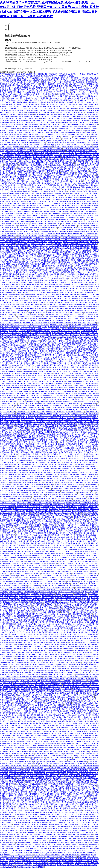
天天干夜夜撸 (87, 353)
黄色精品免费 (67, 703)
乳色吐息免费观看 (87, 792)
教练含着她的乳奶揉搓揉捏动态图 (64, 100)
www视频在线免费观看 (8, 234)
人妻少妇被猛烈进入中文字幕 (36, 462)
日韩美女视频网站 (33, 786)
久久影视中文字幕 (31, 280)
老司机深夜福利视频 (79, 780)
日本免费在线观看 (92, 125)
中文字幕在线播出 (39, 159)
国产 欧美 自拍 (36, 551)
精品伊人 (18, 861)
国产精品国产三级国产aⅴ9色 (42, 214)
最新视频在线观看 (45, 177)
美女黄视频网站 (58, 177)
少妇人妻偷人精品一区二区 (64, 129)
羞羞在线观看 (63, 665)
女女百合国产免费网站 (17, 673)
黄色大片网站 (60, 313)
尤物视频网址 (92, 276)
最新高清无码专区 (9, 561)
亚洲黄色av (62, 341)
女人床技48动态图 (9, 608)
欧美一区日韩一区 (40, 630)
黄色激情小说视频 (70, 116)
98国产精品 (64, 436)
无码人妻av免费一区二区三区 (44, 565)
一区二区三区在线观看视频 (18, 177)
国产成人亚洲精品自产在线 (75, 298)
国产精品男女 (14, 640)
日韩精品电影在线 (69, 398)
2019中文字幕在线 (12, 628)
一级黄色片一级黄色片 (9, 663)
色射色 (79, 808)
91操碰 (89, 102)
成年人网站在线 (34, 102)
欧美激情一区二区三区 (8, 256)
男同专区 (86, 351)
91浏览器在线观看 (26, 598)
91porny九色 (86, 598)
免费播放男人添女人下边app (60, 325)
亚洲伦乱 (75, 432)
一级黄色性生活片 (36, 361)
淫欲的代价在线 (13, 760)
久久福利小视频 (40, 258)
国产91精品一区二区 (41, 353)
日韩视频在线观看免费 (26, 576)
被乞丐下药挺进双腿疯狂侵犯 (36, 256)
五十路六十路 (77, 82)
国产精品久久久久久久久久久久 (26, 292)
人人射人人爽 (72, 756)
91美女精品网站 (53, 327)
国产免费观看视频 (44, 127)
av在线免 (17, 513)
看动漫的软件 (14, 818)
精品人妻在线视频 (59, 800)
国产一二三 (11, 533)
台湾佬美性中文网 (39, 796)
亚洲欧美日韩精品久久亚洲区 (46, 363)
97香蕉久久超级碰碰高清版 (9, 329)
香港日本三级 (56, 741)
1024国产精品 (67, 517)
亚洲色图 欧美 (72, 693)
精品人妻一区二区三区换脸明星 (78, 236)
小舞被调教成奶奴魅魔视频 (19, 723)
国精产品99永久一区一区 (50, 199)
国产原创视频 (75, 246)
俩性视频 (78, 663)
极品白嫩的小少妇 (81, 863)
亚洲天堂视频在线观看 (61, 711)
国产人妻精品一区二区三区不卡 (67, 525)
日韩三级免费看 (86, 711)
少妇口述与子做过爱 (79, 276)
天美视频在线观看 (42, 193)
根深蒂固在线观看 (24, 175)
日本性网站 (74, 294)
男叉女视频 (78, 280)
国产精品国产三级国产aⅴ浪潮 (34, 683)
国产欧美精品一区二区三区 (22, 268)
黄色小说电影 (41, 240)
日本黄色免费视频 (88, 695)
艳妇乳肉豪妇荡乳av (21, 347)
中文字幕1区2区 (46, 181)
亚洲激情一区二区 (25, 841)
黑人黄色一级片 (84, 127)
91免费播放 (35, 594)
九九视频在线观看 (50, 408)
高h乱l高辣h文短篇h (90, 244)
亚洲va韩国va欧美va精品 (11, 270)
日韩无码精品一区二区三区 (36, 171)
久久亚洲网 (62, 408)
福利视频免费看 (11, 470)
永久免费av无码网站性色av (19, 685)
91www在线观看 (16, 116)
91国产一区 (88, 531)
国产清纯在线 (58, 169)
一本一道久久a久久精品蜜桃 (54, 222)
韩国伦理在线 (20, 400)
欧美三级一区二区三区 (69, 428)
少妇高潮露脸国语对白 (59, 102)
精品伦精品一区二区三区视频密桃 (78, 503)
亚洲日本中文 (92, 323)
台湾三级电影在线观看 (84, 133)
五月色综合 (30, 756)
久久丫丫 (83, 122)
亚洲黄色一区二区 (84, 444)
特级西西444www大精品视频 (14, 264)
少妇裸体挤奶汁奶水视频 (13, 157)
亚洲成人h (83, 547)
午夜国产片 (28, 300)
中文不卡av (12, 517)
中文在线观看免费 (75, 278)
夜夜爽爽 (94, 327)
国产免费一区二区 (54, 224)
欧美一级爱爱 (17, 179)
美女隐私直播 (93, 367)
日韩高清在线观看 (67, 630)
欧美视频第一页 (12, 402)
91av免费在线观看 (77, 584)
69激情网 (47, 175)
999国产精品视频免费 (65, 499)
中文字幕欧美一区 (45, 290)
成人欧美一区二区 (51, 161)
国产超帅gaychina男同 (79, 739)
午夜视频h (87, 137)
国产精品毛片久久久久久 (77, 760)
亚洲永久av (50, 143)
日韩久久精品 (19, 379)
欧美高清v (17, 743)
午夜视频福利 (14, 495)
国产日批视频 (55, 179)
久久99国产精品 (81, 733)
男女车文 (74, 183)
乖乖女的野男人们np (7, 290)
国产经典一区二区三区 (35, 408)
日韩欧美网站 (43, 450)
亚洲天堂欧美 (46, 367)
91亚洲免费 (26, 570)
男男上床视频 (30, 394)
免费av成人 (60, 108)
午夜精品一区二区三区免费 (53, 472)
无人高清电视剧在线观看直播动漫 (47, 833)
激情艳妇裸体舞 (19, 450)
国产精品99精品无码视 (85, 638)
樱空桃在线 (82, 226)
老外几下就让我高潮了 (84, 205)
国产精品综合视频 (41, 167)
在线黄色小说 (15, 187)
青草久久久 (80, 112)
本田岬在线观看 (91, 389)
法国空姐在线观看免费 (24, 533)
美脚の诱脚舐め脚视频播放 (80, 171)
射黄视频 (52, 313)
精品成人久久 (17, 788)
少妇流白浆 (10, 582)
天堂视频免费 (33, 729)
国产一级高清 (78, 440)
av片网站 (45, 509)
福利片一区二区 (55, 157)
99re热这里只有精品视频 (76, 389)
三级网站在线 (82, 114)
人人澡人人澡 (66, 238)
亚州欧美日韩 (81, 430)
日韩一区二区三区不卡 (9, 86)
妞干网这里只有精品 (78, 86)
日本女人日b (12, 114)
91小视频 (3, 272)
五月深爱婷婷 (39, 673)
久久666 (92, 697)
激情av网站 (60, 810)
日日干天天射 (83, 570)
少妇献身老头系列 (76, 778)
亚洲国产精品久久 (84, 327)
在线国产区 (10, 701)
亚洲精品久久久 (67, 137)
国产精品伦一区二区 (68, 173)
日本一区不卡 (54, 695)
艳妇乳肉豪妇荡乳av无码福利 (26, 521)
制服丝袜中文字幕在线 (59, 359)
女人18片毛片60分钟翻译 (14, 300)
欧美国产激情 (55, 122)
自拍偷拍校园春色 (70, 448)
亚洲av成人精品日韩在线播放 (31, 327)
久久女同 (66, 189)
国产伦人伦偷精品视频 (17, 339)
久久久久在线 (86, 776)
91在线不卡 (88, 614)
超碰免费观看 (56, 329)
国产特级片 (69, 96)
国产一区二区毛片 (50, 499)
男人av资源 (44, 220)
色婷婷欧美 (27, 323)
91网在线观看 (78, 292)
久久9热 (58, 830)
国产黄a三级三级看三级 (82, 228)
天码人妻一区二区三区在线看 (46, 693)
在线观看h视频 (62, 644)
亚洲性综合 (67, 620)
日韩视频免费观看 (57, 806)
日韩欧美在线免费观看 (75, 479)
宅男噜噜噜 (64, 774)
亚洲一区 (7, 385)
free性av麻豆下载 (90, 529)
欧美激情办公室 (72, 563)
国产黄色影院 (74, 335)
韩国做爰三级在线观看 (81, 193)
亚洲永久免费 (33, 135)
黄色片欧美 (70, 663)
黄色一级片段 (71, 317)
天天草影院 (84, 120)
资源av (10, 408)
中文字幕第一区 (56, 808)
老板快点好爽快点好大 (70, 127)
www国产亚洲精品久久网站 (48, 232)
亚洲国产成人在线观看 (57, 351)
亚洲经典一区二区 (43, 278)
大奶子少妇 (43, 224)
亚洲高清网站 (51, 292)
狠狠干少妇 (56, 687)
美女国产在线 (43, 282)
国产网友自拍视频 (92, 84)
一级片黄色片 (30, 693)
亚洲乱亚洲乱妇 (16, 80)
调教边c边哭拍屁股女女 (81, 509)
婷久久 (86, 565)
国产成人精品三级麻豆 (36, 369)
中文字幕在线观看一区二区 (83, 719)
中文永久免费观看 (15, 88)
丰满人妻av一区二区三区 (79, 414)
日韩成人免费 (94, 78)
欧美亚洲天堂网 (19, 159)
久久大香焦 (91, 610)
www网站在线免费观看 (14, 323)
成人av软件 (8, 432)
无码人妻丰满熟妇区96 (68, 112)
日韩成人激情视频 (71, 843)
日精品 (70, 191)
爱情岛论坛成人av (63, 561)
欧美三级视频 (30, 652)
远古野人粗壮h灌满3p (30, 272)
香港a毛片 (64, 824)
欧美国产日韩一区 (50, 211)
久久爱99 (82, 525)
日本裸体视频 (23, 226)
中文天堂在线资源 (88, 545)
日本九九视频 (9, 118)
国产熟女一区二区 (57, 264)
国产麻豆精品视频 (73, 341)
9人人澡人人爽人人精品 (61, 181)
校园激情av (88, 313)
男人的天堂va (91, 286)
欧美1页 (22, 133)
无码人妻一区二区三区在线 (28, 236)
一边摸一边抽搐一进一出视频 (46, 187)
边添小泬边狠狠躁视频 (54, 410)
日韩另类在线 (73, 361)
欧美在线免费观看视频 (41, 98)
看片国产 (6, 254)
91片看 (61, 339)
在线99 (50, 300)
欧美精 (59, 84)
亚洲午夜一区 (15, 222)
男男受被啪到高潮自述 (49, 681)
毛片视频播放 (54, 90)
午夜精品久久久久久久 (87, 165)
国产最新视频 (55, 185)
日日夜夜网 (74, 90)
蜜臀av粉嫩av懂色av (54, 345)
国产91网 (46, 551)
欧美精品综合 (21, 741)
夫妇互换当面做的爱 (89, 816)
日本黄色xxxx (31, 628)
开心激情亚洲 (54, 436)
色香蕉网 (52, 220)
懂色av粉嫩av (64, 90)
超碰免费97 (41, 321)
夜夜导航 (14, 810)
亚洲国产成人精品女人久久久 (35, 143)
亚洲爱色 (71, 94)
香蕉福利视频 (83, 90)
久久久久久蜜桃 (28, 258)
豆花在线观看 (72, 798)
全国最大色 (66, 92)
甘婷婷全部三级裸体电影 (43, 531)
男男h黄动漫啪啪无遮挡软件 (29, 84)
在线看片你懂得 (74, 474)
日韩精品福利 (84, 242)
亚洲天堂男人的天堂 (54, 256)
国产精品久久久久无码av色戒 (87, 151)
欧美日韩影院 (67, 650)
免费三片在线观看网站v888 (85, 252)
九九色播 (84, 92)
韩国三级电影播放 (12, 240)
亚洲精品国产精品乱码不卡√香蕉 (70, 272)
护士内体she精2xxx (36, 535)
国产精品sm (15, 543)
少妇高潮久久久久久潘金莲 (9, 246)
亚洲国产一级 (74, 822)
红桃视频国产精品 (91, 96)
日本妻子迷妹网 (74, 774)
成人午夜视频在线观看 (39, 460)
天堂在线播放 (47, 626)
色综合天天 (55, 331)
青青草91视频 (38, 733)
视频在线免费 (37, 822)
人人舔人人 (87, 88)
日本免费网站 (85, 246)
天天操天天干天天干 (69, 133)
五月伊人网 (28, 214)
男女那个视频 (9, 468)
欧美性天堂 (81, 108)
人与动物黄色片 (86, 735)
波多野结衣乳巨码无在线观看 (76, 209)
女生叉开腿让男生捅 (11, 363)
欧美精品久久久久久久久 (87, 851)
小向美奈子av (51, 642)
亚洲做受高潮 (84, 582)
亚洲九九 (61, 161)
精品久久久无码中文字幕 (76, 319)
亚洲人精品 (13, 90)
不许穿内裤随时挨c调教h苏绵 (85, 315)
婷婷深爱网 (83, 644)
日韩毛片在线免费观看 (57, 309)
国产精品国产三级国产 (45, 671)
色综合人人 (21, 256)
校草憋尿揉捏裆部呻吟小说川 (39, 163)
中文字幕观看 (22, 707)
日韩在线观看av (38, 584)
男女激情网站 (57, 406)
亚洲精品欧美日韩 (23, 505)
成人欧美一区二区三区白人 (77, 102)
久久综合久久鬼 (57, 814)
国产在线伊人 (15, 228)
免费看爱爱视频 (29, 812)
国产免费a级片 (9, 260)
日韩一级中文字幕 (54, 612)
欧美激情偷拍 (44, 675)
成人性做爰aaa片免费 (30, 127)
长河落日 (73, 657)
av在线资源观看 (61, 220)
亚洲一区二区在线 (22, 535)
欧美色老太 (8, 737)
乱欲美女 (21, 462)
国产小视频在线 (24, 284)
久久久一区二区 (57, 82)
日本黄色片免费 (68, 88)
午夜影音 (67, 86)
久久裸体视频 (52, 442)
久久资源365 (22, 307)
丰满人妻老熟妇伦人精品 (53, 737)
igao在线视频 (18, 539)
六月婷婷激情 (79, 96)
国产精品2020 (66, 262)
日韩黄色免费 (24, 523)
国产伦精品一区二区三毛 (87, 493)
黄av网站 (43, 561)
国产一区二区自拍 (68, 446)
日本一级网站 (67, 311)
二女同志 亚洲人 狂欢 (34, 806)
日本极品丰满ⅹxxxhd (86, 256)
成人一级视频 (57, 717)
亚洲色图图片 (27, 677)
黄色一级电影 (38, 151)
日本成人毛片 (87, 683)
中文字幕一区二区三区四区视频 (74, 790)
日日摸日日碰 (77, 654)
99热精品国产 (64, 387)
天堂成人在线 (39, 234)
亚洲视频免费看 (15, 254)
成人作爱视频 (71, 640)
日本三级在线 (56, 385)
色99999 (31, 114)
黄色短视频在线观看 (91, 214)
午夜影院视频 (89, 222)
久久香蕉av (7, 280)
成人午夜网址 (68, 523)
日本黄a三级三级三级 (90, 82)
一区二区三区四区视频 (77, 847)
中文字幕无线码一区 (59, 481)
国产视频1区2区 (23, 110)
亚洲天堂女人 (90, 381)
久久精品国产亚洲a (76, 244)
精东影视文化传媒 (81, 764)
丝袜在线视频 (45, 102)
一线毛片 (93, 272)
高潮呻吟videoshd (35, 547)
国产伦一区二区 (11, 707)
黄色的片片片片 (67, 816)
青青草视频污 (52, 592)
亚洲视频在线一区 (71, 375)
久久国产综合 (94, 402)
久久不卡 (21, 499)
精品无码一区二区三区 (54, 92)
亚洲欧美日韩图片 (62, 565)
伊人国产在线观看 (60, 479)
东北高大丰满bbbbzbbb (80, 681)
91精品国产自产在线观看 (73, 177)
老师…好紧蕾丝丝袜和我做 (30, 220)
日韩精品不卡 (64, 634)
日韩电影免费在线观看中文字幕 (55, 535)
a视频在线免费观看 (92, 108)
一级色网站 (84, 677)
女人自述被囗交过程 (20, 408)
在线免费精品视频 (6, 369)
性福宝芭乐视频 (14, 493)
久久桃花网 (93, 363)
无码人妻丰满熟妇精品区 (9, 96)
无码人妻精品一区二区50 (27, 96)
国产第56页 (77, 632)
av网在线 (60, 296)
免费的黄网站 (68, 719)
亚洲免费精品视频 (24, 454)
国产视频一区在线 (39, 857)
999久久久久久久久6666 (59, 760)
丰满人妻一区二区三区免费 (67, 442)
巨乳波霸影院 (72, 424)
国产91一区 (14, 620)
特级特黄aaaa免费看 (63, 584)
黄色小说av (59, 280)
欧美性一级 (86, 272)
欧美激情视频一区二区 (53, 226)
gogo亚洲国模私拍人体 (8, 153)
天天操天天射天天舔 (49, 266)
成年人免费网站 (84, 699)
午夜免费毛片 (47, 406)
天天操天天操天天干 (23, 784)
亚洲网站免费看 (25, 246)
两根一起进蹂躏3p (14, 438)
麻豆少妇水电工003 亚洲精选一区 (32, 485)
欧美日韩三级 (26, 432)
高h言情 (12, 592)
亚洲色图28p (51, 110)
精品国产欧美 (93, 764)
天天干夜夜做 (22, 311)
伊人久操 (21, 143)
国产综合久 (47, 481)
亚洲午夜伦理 (26, 513)
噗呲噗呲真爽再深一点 (72, 505)
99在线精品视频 (20, 782)
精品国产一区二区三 (76, 167)
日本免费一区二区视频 (14, 137)
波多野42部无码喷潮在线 (54, 86)
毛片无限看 (15, 385)
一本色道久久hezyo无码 (56, 646)
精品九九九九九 (28, 565)
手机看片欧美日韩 (41, 553)
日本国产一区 (11, 278)
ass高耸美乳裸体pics (23, 244)
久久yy (36, 762)
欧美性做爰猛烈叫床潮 (18, 203)
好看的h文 (85, 426)
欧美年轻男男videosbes (8, 98)
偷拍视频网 (42, 141)
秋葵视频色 (57, 604)
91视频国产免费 (14, 689)
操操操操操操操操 (47, 155)
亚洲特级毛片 (57, 620)
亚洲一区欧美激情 (51, 476)
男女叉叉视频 (89, 104)
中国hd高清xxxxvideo (22, 665)
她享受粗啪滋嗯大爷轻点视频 (66, 110)
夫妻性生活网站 (80, 754)
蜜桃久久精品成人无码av (85, 705)
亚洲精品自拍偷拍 (84, 309)
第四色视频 (62, 120)
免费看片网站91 (25, 543)
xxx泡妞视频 (46, 555)
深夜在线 (30, 741)
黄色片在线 (13, 618)
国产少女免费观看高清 (84, 616)
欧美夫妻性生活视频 (11, 145)
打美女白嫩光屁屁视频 (22, 602)
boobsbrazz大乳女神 (67, 559)
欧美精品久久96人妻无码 (47, 610)
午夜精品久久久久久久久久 (76, 519)
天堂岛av (35, 764)
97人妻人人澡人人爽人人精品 (35, 412)
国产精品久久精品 (24, 86)
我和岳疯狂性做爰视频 (69, 157)
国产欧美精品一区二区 (23, 867)
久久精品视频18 (45, 402)
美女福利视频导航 (81, 230)
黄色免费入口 (68, 406)
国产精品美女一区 (52, 159)
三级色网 (66, 149)
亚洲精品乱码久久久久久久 (9, 84)
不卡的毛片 (59, 420)
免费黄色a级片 (34, 335)
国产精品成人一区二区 (62, 365)
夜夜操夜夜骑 (26, 222)
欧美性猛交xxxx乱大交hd (46, 434)
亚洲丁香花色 (33, 177)
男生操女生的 (56, 713)
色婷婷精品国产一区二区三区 (87, 195)
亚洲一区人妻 (23, 404)
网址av (56, 430)
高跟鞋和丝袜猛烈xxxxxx (86, 224)
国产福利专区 (14, 598)
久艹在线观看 (24, 145)
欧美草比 (17, 485)
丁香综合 (67, 828)
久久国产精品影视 (44, 385)
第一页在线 (28, 863)
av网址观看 (84, 521)
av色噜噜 (25, 199)
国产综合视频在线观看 (23, 474)
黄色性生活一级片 (14, 181)
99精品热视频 (81, 274)
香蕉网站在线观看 (72, 796)
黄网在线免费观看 (6, 92)
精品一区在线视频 (89, 778)
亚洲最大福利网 (42, 654)
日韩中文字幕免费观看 (26, 446)
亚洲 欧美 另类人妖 (76, 766)
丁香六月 (42, 248)
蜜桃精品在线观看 (41, 782)
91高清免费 (86, 600)
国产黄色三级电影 (47, 568)
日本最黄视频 (15, 600)
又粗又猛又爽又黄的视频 (37, 859)
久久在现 (58, 446)
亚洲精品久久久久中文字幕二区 (56, 424)
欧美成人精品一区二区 (33, 810)
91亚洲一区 (19, 260)
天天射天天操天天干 (43, 329)
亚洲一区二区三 (88, 280)
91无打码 (70, 418)
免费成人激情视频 (73, 120)
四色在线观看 (46, 557)
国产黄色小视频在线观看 (9, 236)
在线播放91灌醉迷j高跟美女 (89, 187)
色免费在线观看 (86, 713)
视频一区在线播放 (78, 691)
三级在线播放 (86, 258)
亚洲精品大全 (35, 355)
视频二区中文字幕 (82, 596)
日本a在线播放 (76, 828)
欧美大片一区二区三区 (71, 547)
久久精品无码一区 (62, 507)
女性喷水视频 (26, 313)
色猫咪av (54, 657)
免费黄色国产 (58, 214)
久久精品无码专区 (46, 337)
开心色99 (49, 244)
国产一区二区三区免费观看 (88, 270)
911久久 (19, 94)
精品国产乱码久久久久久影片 (40, 145)
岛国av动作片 (53, 341)
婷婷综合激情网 (22, 102)
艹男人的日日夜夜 (54, 118)
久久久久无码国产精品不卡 (55, 248)
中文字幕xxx (62, 125)
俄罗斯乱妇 (10, 525)
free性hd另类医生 (75, 404)
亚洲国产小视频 (28, 387)
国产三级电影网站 (31, 197)
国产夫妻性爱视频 (43, 636)
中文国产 (81, 804)
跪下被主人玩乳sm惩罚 (27, 240)
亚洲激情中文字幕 (36, 818)
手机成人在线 (12, 100)
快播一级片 (61, 187)
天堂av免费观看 (89, 812)
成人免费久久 (24, 760)
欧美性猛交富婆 (50, 584)
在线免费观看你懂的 (70, 268)
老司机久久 (13, 772)
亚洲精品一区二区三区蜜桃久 (23, 509)
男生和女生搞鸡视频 (54, 648)
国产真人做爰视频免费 (43, 333)
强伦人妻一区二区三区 (52, 238)
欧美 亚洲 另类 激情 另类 (75, 313)
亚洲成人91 (37, 598)
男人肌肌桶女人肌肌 (47, 426)
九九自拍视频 (92, 644)
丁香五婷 (24, 515)
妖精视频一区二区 (71, 321)
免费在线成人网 (42, 294)
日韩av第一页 (79, 667)
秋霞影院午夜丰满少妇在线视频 (48, 183)
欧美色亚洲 (54, 387)
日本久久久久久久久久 (26, 167)
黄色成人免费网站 (20, 282)
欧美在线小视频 (76, 325)
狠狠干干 (64, 236)
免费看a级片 (80, 659)
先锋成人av (4, 440)
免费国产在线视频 (75, 218)
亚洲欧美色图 (83, 452)
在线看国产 (36, 383)
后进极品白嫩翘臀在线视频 (48, 272)
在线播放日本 (35, 341)
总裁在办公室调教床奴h (23, 822)
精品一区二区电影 (74, 590)
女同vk (71, 721)
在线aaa (58, 294)
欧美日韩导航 (78, 214)
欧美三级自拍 (85, 586)
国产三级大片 (34, 100)
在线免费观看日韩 (70, 392)
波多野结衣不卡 (11, 248)
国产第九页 (93, 796)
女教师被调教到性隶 (50, 361)
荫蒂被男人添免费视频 (73, 598)
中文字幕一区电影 (41, 339)
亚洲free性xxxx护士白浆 (26, 833)
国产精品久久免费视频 (26, 195)
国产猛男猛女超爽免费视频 (59, 335)
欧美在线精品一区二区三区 (40, 116)
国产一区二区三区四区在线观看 (55, 201)
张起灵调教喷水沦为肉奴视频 (55, 537)
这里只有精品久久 (42, 309)
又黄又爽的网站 (20, 748)
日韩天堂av (39, 576)
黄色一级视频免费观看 (85, 157)
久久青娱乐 (27, 539)
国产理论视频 (44, 377)
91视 (38, 559)
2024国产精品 (76, 258)
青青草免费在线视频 (53, 784)
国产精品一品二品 (59, 371)
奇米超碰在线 (81, 464)
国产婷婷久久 (52, 339)
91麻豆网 (26, 94)
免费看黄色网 (51, 820)
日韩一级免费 (22, 470)
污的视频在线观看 (42, 90)
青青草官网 (79, 485)
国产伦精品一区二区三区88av (32, 481)
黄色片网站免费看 (36, 505)
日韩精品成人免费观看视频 (15, 847)
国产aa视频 (8, 434)
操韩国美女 (34, 224)
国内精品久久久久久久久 (83, 553)
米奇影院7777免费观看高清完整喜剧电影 (62, 135)
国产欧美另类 (77, 460)
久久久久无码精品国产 (8, 232)
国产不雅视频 (80, 143)
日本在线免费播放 (20, 171)
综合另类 (63, 327)
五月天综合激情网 (40, 727)
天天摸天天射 (9, 337)
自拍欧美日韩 (94, 509)
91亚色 (52, 353)
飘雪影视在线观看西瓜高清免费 (29, 568)
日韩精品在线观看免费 (70, 270)
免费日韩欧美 (43, 351)
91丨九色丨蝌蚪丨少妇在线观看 (64, 300)
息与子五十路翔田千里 (69, 226)
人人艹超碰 (43, 108)
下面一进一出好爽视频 (66, 725)
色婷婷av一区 (76, 92)
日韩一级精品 (24, 361)
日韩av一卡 (67, 155)
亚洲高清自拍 (71, 675)
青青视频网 (77, 816)
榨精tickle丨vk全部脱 (44, 489)
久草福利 (31, 270)
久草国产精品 (14, 392)
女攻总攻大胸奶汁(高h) (44, 624)
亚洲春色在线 (85, 408)
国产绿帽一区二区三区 (45, 521)
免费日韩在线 (11, 859)
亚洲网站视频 (78, 234)
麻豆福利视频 (51, 96)
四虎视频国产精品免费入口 (70, 122)
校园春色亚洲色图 (29, 137)
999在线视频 (93, 90)
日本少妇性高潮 (28, 218)
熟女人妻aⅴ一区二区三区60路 (19, 430)
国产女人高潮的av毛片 (8, 735)
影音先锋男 (82, 323)
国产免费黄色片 (55, 98)
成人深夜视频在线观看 (70, 165)
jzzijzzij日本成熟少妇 (54, 141)
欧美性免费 (42, 292)
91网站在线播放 (67, 147)
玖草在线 (78, 513)
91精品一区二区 (8, 349)
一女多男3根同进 (92, 725)
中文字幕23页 (6, 768)
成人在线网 (87, 701)
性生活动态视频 (38, 424)
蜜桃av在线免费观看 (52, 153)
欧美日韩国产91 (11, 794)
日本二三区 (65, 687)
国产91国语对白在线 (45, 392)
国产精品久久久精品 (67, 733)
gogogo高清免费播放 (10, 499)
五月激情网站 (61, 195)
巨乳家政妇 (71, 466)
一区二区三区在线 (47, 383)
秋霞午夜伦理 (54, 80)
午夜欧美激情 (66, 98)
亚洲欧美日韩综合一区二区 (41, 432)
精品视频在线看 (71, 679)
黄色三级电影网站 (69, 274)
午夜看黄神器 (13, 446)
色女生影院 (8, 509)
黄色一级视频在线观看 (80, 345)
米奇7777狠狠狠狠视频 (14, 565)
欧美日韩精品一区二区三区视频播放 (80, 145)
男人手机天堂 (80, 163)
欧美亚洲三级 (22, 234)
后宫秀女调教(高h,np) (19, 416)
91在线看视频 (84, 796)
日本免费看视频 (42, 701)
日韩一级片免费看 (9, 843)
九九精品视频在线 (68, 329)
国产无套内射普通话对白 (90, 632)
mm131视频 (93, 596)
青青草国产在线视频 (32, 125)
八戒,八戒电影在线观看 (56, 379)
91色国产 (61, 592)
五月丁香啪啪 (47, 539)
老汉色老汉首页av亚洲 (56, 282)
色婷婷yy (3, 521)
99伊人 (35, 721)
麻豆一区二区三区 (14, 209)
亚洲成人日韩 (35, 849)
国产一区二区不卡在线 (27, 161)
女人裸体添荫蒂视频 (68, 578)
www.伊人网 (33, 790)
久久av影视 (25, 671)
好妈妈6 (12, 861)
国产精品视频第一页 (30, 359)
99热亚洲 (70, 201)
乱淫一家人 (47, 82)
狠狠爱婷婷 (85, 333)
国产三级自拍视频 (67, 553)
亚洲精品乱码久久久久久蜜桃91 (38, 250)
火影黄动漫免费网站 (17, 519)
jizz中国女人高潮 (39, 501)
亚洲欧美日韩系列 (67, 118)
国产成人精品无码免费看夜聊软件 (31, 472)
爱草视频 (22, 201)
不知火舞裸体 (53, 444)
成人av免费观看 (14, 207)
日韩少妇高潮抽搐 (24, 460)
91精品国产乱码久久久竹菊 (14, 491)
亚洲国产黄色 (51, 171)
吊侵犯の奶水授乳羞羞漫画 (18, 839)
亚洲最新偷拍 (70, 646)
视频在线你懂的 (68, 863)
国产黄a (45, 327)
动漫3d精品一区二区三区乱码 (24, 104)
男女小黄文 (8, 373)
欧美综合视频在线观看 (29, 141)
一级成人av (36, 246)
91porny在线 (86, 663)
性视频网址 (80, 100)
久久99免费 (38, 396)
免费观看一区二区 (31, 450)
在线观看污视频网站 (52, 286)
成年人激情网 (37, 268)
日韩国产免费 (21, 806)
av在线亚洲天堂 (64, 657)
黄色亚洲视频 (64, 278)
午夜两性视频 (62, 464)
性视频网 (85, 460)
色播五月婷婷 (80, 837)
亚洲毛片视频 (60, 622)
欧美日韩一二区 (46, 100)
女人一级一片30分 (73, 357)
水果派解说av (92, 689)
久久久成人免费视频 (72, 248)
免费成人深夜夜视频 (58, 519)
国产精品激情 (5, 80)
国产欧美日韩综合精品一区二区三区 (48, 230)
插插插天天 (32, 343)
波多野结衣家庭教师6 (71, 543)
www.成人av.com (68, 594)
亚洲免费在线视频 (21, 406)
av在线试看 (20, 125)
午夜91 (88, 143)
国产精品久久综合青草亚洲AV (11, 725)
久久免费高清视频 (87, 454)
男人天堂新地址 (42, 830)
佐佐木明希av (7, 497)
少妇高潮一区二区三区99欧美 (26, 541)
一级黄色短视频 (36, 430)
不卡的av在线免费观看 (35, 274)
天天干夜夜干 (34, 254)
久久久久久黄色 (45, 94)
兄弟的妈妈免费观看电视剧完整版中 (76, 296)
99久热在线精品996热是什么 (75, 381)
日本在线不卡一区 (51, 723)
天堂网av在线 (27, 80)
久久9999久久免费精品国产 (61, 367)
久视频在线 (26, 725)
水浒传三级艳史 (6, 416)
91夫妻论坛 (69, 853)
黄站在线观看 (27, 157)
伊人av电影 (28, 383)
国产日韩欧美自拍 (20, 92)
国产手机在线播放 (86, 335)
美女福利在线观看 (17, 667)
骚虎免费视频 (40, 195)
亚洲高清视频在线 (29, 88)
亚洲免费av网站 (25, 331)
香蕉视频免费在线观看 (33, 626)
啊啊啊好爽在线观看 (22, 355)
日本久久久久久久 (51, 305)
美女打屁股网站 (27, 189)
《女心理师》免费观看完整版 (75, 161)
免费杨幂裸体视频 (43, 317)
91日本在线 (52, 131)
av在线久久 (43, 135)
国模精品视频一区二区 (73, 333)
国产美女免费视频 (27, 580)
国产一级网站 (84, 665)
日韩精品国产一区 (11, 568)
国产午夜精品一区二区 (41, 157)
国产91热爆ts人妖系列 (46, 319)
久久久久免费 (58, 570)
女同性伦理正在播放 (14, 106)
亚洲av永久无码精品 (56, 450)
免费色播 (3, 216)
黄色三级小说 (44, 179)
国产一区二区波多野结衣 (69, 185)
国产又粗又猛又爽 (87, 341)
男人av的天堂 (19, 582)
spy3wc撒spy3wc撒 (69, 472)
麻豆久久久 (6, 574)
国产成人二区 (58, 392)
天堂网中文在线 (31, 816)
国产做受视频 (62, 820)
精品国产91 (57, 147)
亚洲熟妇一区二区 (44, 203)
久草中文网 (74, 288)
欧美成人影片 (77, 98)
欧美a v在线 (37, 766)
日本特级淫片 (20, 816)
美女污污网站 (45, 185)
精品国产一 (69, 806)
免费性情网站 (17, 147)
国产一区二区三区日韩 (74, 535)
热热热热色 (28, 424)
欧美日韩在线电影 (41, 685)
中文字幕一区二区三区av (16, 796)
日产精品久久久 (53, 727)
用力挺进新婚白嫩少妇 (46, 280)
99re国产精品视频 (79, 377)
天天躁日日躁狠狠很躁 (41, 533)
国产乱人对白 (41, 173)
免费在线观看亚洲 (13, 305)
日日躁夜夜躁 (94, 120)
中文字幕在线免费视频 (68, 802)
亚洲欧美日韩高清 (46, 570)
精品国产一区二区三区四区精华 (50, 416)
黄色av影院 (35, 570)
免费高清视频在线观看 (64, 266)
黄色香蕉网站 (34, 110)
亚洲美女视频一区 (29, 588)
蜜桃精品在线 (67, 84)
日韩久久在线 (92, 175)
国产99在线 (92, 450)
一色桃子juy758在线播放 (14, 214)
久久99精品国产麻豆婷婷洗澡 (88, 365)
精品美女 (48, 657)
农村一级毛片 (20, 511)
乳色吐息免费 (71, 709)
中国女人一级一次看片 (71, 242)
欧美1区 (43, 853)
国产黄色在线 (7, 450)
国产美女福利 (83, 363)
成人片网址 (22, 402)
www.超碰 (27, 303)
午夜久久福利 (83, 507)
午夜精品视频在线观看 (24, 659)
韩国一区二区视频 (48, 598)
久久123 (60, 343)
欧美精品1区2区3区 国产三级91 (27, 232)
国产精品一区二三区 (70, 551)
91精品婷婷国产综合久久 (42, 189)
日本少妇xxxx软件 (76, 387)
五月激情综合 (74, 626)
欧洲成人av (11, 865)
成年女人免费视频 (73, 408)
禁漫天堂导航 (13, 195)
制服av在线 (24, 129)
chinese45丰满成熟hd (43, 590)
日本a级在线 (89, 559)
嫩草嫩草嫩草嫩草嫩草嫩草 (12, 572)
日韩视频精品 (67, 689)
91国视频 (67, 339)
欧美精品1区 (12, 216)
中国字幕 (25, 466)
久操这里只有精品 (68, 163)
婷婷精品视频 (48, 191)
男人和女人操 (22, 586)
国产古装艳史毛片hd (77, 149)
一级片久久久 (42, 343)
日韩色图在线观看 (67, 230)
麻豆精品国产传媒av (76, 104)
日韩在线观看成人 (27, 845)
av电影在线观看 (93, 483)
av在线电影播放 (43, 663)
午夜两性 (29, 699)
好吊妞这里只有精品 (21, 369)
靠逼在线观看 (38, 545)
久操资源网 (67, 383)
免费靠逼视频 (92, 284)
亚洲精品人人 (11, 806)
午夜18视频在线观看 (67, 764)
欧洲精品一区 (42, 798)
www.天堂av (56, 236)
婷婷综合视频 (27, 464)
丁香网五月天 (87, 491)
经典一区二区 (44, 764)
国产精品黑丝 (62, 94)
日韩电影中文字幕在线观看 (68, 444)
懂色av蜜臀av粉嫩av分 (35, 828)
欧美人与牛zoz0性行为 (57, 679)
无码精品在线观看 (89, 456)
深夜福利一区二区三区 (82, 147)
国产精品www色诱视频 (53, 487)
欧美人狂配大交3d (56, 551)
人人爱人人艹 (78, 410)
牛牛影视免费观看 (18, 280)
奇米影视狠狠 (81, 131)
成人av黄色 (34, 665)
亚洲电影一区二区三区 (44, 276)
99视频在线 (73, 707)
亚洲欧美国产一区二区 (89, 788)
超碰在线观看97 (23, 100)
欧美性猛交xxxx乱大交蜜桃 (62, 456)
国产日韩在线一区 (30, 491)
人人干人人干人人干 (38, 86)
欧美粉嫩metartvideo (8, 511)
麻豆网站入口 (44, 650)
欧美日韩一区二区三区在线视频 (87, 640)
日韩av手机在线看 (25, 120)
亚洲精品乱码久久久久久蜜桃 (61, 432)
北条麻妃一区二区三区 (47, 381)
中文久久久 (12, 541)
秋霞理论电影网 (54, 389)
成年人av (43, 648)
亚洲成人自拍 (57, 547)
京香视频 (4, 114)
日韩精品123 (10, 355)
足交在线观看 (32, 515)
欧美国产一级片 (83, 442)
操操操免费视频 (8, 551)
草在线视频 (28, 82)
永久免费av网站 (57, 189)
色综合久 (18, 193)
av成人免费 (67, 570)
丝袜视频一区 (67, 385)
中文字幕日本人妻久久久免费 (45, 756)
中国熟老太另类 (39, 772)
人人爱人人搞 (34, 129)
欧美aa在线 (58, 383)
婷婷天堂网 (26, 444)
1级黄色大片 (30, 230)
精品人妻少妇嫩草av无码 (85, 116)
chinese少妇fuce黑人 (92, 112)
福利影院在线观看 (71, 323)
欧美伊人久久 (90, 298)
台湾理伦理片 (91, 847)
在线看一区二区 (52, 665)
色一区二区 (73, 804)
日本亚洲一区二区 (9, 412)
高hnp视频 (94, 254)
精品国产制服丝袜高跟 (26, 353)
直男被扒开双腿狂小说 (51, 634)
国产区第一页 (81, 533)
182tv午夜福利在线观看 (54, 303)
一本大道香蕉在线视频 (53, 234)
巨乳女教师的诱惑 (6, 78)
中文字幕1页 (53, 125)
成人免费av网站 (31, 183)
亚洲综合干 (80, 446)
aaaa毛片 (82, 800)
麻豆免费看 (68, 82)
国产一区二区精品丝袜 (14, 224)
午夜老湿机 (67, 276)
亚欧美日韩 (64, 721)
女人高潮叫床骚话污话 (34, 112)
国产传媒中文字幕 (71, 197)
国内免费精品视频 (35, 456)
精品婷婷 (51, 394)
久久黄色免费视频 (41, 442)
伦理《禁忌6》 (69, 169)
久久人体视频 (44, 695)
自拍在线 (52, 654)
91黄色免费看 (69, 396)
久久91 (35, 464)
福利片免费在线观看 (49, 810)
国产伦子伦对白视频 (53, 240)
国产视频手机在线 (80, 630)
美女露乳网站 (87, 588)
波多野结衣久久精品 (16, 754)
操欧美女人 (53, 464)
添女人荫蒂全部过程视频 (38, 466)
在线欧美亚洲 (34, 94)
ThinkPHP (8, 69)
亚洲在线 (68, 574)
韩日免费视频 (16, 199)
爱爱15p (71, 782)
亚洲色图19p (41, 640)
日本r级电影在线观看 (75, 812)
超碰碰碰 (39, 137)
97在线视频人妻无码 (65, 377)
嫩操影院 (63, 389)
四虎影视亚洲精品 (41, 270)
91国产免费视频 (14, 837)
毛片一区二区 (69, 264)
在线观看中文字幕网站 (24, 98)
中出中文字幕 (60, 143)
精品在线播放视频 (55, 193)
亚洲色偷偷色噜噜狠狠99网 (61, 78)
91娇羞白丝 (85, 179)
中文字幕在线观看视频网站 (43, 632)
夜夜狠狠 (85, 78)
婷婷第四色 (42, 729)
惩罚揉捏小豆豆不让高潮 (83, 201)
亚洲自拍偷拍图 (22, 527)
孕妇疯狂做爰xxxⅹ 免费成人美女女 (51, 762)
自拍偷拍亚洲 (50, 835)
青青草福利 (32, 839)
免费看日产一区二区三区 (16, 298)
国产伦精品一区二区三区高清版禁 (26, 381)
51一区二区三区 (64, 414)
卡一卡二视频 (44, 335)
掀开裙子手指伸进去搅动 (27, 317)
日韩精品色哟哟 (72, 661)
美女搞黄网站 (76, 78)
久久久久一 (81, 679)
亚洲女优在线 (21, 149)
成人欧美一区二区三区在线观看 (17, 131)
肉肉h (85, 387)
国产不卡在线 (53, 735)
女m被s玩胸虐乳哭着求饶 (61, 489)
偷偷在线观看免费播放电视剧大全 (12, 122)
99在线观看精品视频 (11, 165)
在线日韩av (31, 276)
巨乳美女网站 (42, 646)
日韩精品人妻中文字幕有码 (58, 315)
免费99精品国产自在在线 (14, 82)
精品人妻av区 (25, 689)
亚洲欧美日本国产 (93, 780)
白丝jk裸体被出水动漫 (67, 159)
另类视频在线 (32, 203)
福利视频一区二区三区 (87, 557)
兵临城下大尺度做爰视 (75, 568)
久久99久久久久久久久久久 (41, 209)
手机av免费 (71, 205)
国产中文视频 (16, 574)
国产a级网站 (93, 865)
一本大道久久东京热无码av (86, 106)
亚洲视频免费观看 (12, 377)
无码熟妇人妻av (84, 185)
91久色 (49, 466)
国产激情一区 (22, 248)
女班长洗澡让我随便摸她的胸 (36, 479)
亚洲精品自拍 (93, 574)
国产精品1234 (40, 835)
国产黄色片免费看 (44, 197)
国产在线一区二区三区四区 (36, 422)
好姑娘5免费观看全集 (68, 114)
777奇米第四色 (14, 129)
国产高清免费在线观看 (20, 135)
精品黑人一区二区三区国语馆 (15, 112)
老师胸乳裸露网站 (56, 523)
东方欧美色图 (76, 491)
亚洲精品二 (29, 673)
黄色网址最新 (22, 114)
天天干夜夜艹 (40, 703)
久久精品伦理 (56, 127)
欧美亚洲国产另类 (70, 606)
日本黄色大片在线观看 (61, 452)
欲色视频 (85, 758)
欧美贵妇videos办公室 (43, 252)
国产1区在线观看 (58, 333)
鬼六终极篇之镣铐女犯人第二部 (39, 808)
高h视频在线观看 (78, 495)
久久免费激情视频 (67, 373)
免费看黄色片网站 (11, 175)
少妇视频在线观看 (49, 661)
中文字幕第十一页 (86, 357)
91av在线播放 (87, 260)
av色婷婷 (83, 474)
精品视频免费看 (6, 606)
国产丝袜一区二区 (79, 84)
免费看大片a (90, 161)
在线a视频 (88, 446)
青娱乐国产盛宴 (68, 608)
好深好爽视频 (21, 278)
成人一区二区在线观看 (70, 139)
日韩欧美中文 (11, 244)
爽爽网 (54, 94)
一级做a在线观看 (57, 116)
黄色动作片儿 (81, 135)
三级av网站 (49, 715)
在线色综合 (22, 276)
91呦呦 (29, 92)
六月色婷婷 (11, 315)
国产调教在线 (85, 248)
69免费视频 (30, 814)
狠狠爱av (49, 412)
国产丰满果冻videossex (58, 636)
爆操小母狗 (83, 294)
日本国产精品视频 (41, 458)
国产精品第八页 (70, 705)
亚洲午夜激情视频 (29, 294)
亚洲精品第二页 (48, 430)
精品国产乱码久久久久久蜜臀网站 (83, 282)
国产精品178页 (93, 230)
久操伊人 (6, 578)
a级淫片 (79, 353)
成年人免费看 (17, 365)
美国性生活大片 (16, 590)
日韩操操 (65, 244)
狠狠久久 (57, 632)
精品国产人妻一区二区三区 (89, 94)
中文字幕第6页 (31, 654)
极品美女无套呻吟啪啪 (77, 232)
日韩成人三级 (60, 786)
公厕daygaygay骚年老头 (51, 112)
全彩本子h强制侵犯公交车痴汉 (22, 529)
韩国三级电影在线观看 (58, 317)
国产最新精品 (66, 511)
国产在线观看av (32, 149)
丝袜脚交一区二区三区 (52, 602)
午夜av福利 (20, 412)
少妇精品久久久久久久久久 (39, 523)
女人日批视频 (42, 131)
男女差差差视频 (49, 818)
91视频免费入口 (13, 288)
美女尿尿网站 (31, 278)
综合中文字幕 (25, 341)
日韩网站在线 (15, 327)
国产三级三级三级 (89, 177)
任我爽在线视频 (28, 531)
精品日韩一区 (38, 191)
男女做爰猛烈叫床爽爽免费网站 (54, 151)
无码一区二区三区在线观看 (33, 211)
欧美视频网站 (54, 764)
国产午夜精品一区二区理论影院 (30, 596)
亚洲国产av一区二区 (67, 153)
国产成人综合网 (11, 353)
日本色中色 (11, 521)
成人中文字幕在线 (58, 252)
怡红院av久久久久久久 (32, 648)
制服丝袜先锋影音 (75, 436)
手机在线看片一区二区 (11, 604)
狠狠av (31, 685)
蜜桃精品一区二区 (82, 173)
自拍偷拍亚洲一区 (21, 456)
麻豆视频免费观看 (29, 193)
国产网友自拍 (46, 689)
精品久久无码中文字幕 (41, 863)
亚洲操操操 (80, 220)
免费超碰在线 (67, 193)
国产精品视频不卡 (34, 527)
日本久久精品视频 (84, 618)
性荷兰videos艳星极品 (73, 776)
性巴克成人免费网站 (16, 211)
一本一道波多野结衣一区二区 (70, 179)
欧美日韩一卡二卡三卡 (48, 84)
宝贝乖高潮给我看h (38, 743)
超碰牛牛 (34, 313)
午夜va (22, 309)
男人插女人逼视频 (50, 707)
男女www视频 (51, 561)
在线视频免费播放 (81, 118)
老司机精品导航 (79, 580)
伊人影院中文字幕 (33, 169)
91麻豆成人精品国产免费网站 (72, 416)
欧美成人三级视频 (55, 608)
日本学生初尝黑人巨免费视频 (38, 824)
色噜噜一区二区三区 (55, 242)
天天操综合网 (14, 161)
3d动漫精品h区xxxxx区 (47, 254)
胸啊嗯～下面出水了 (38, 244)
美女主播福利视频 (54, 553)
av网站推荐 (48, 711)
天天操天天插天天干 (86, 563)
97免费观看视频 (84, 661)
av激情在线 (29, 612)
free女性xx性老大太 (21, 701)
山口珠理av (63, 307)
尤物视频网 (60, 96)
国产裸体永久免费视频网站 (15, 394)
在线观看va (92, 620)
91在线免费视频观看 (22, 290)
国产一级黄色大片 (62, 104)
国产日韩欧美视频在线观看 (22, 737)
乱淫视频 (12, 125)
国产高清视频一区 (28, 333)
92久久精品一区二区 (50, 120)
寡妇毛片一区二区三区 (70, 141)
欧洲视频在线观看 (63, 171)
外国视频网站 (23, 163)
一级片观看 (54, 278)
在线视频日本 (28, 644)
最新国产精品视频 (20, 798)
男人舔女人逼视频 (46, 147)
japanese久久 (41, 96)
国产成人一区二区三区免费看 (34, 715)
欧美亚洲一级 (93, 414)
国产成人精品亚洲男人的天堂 (33, 139)
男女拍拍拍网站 (55, 260)
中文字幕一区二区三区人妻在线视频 (27, 155)
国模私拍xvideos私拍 (41, 847)
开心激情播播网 (85, 207)
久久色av (32, 701)
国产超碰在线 (75, 454)
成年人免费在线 (77, 216)
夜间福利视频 (6, 483)
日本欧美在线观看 (84, 622)
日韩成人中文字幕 (56, 650)
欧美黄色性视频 (55, 163)
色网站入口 (80, 412)
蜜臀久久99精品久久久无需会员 (42, 513)
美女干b (75, 570)
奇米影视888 (60, 381)
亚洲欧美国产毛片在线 (69, 349)
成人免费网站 (65, 576)
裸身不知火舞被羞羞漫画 (76, 125)
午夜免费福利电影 (55, 270)
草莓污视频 (62, 735)
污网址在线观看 (71, 108)
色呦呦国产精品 (84, 268)
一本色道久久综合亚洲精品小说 (55, 357)
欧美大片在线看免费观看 (17, 774)
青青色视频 (11, 238)
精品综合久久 (42, 311)
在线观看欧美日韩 (59, 709)
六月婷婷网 (31, 436)
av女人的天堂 (17, 501)
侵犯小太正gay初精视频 (69, 250)
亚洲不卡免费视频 (64, 652)
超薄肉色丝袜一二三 (78, 489)
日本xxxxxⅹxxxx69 (63, 614)
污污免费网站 (41, 88)
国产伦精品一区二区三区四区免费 (59, 460)
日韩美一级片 (78, 137)
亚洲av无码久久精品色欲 (79, 367)
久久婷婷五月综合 (45, 262)
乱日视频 (24, 270)
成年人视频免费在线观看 (26, 90)
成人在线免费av (85, 572)
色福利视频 (7, 729)
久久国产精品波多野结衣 (55, 857)
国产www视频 (47, 547)
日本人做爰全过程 (28, 418)
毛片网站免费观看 (56, 863)
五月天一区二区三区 (85, 420)
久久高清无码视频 (65, 331)
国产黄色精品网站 (54, 491)
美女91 (71, 470)
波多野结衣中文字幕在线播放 (65, 353)
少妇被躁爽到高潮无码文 (74, 351)
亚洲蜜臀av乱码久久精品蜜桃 (36, 133)
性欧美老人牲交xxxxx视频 (34, 499)
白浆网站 (6, 341)
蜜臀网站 (25, 254)
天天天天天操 (87, 266)
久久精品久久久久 (46, 169)
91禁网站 (21, 739)
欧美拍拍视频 (32, 282)
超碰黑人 (44, 341)
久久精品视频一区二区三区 (23, 151)
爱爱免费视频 (51, 258)
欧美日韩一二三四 (63, 454)
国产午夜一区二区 (20, 185)
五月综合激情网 (89, 422)
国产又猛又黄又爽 (34, 307)
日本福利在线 (24, 640)
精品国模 (43, 794)
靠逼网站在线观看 (73, 586)
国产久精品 (95, 661)
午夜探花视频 (55, 250)
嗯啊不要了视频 (40, 820)
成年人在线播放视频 (38, 784)
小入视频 (32, 226)
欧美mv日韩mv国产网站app (82, 355)
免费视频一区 (64, 847)
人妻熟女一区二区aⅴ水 (66, 476)
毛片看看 (81, 551)
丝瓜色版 (7, 199)
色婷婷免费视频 (33, 402)
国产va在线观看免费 (53, 173)
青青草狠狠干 (57, 106)
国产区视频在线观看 (81, 191)
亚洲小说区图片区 (60, 337)
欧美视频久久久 (64, 557)
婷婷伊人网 (44, 246)
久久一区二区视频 (65, 509)
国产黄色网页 (71, 412)
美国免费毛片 (68, 214)
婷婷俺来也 (8, 179)
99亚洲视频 (56, 262)
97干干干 (88, 100)
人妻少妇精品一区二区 (32, 122)
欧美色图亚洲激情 (39, 92)
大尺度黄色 (67, 691)
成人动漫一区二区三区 (32, 118)
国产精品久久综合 (9, 414)
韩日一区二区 (12, 460)
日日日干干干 (57, 517)
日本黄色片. (40, 226)
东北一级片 (89, 163)
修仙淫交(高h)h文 (81, 347)
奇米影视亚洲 (22, 351)
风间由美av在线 (38, 711)
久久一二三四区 (28, 553)
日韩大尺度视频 (62, 483)
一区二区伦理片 (25, 392)
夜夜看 (46, 470)
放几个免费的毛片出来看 (78, 610)
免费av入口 (57, 485)
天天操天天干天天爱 (89, 476)
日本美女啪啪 (86, 590)
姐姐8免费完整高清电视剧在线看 (35, 592)
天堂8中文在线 (46, 78)
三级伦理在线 (15, 341)
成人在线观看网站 (73, 371)
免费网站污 (35, 296)
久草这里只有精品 (9, 250)
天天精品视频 (76, 545)
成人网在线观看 (16, 553)
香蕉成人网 (43, 614)
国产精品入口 (38, 82)
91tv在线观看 (27, 106)
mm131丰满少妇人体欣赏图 (71, 713)
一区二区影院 (86, 501)
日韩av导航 (77, 600)
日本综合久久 (77, 750)
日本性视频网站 (19, 78)
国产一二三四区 (71, 379)
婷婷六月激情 (71, 151)
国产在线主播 (31, 748)
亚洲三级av (76, 203)
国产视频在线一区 (66, 758)
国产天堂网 (23, 343)
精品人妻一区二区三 (73, 752)
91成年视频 (57, 244)
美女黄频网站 (85, 855)
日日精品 (51, 458)
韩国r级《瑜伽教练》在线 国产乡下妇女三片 (77, 861)
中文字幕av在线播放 (85, 197)
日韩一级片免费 (83, 80)
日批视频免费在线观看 (41, 80)
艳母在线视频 (36, 444)
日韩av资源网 (5, 810)
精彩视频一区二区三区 (42, 580)
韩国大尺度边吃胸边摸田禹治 (25, 691)
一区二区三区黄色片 (48, 355)
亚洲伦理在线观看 (12, 262)
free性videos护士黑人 (68, 286)
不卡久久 (66, 106)
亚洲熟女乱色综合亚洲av (75, 529)
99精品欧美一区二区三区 (16, 632)
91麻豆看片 (44, 837)
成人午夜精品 (52, 343)
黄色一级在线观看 (17, 357)
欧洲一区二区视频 (17, 424)
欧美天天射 (53, 377)
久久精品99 (74, 572)
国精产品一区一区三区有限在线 (58, 404)
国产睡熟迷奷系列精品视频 (37, 345)
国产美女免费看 (34, 337)
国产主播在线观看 (52, 758)
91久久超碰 (81, 392)
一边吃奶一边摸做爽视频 (60, 766)
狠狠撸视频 (17, 387)
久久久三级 (26, 563)
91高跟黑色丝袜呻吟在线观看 (37, 242)
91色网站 (88, 561)
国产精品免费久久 (26, 746)
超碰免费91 (28, 711)
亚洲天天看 (13, 448)
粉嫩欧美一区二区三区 (31, 147)
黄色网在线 (82, 175)
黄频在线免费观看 (41, 418)
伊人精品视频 (11, 94)
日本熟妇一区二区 (85, 361)
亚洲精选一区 (75, 669)
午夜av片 (43, 110)
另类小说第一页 (13, 133)
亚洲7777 (9, 147)
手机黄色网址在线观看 (42, 114)
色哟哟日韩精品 (17, 252)
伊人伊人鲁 (48, 373)
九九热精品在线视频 (32, 78)
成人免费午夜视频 (90, 416)
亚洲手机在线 (53, 418)
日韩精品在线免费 (11, 586)
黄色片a (85, 450)
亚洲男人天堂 (92, 733)
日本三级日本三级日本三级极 (72, 260)
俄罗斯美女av (79, 559)
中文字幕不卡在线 (77, 339)
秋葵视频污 (67, 780)
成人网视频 (26, 116)
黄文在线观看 (28, 766)
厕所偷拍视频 (63, 305)
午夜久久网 (63, 199)
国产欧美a (60, 606)
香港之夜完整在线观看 (72, 521)
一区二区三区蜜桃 (58, 197)
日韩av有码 (33, 434)
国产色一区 (11, 661)
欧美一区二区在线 (85, 141)
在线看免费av (93, 703)
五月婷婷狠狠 (33, 610)
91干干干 (68, 282)
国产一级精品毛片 (84, 250)
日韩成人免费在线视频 (49, 725)
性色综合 (33, 671)
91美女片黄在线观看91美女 (84, 859)
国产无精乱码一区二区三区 (45, 420)
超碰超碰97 (64, 218)
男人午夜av (77, 129)
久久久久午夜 (21, 731)
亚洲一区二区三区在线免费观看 (14, 230)
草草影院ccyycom (33, 185)
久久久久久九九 (50, 483)
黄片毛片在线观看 (41, 612)
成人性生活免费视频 (63, 572)
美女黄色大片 (29, 260)
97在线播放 (32, 131)
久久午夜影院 (18, 646)
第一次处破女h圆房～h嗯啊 (71, 784)
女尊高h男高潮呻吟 (38, 750)
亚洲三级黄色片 (33, 416)
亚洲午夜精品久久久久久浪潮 (10, 189)
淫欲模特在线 (9, 155)
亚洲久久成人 (38, 644)
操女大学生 (84, 505)
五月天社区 (77, 406)
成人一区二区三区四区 (59, 175)
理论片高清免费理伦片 (24, 238)
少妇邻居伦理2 (57, 276)
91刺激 (77, 94)
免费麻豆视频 (11, 426)
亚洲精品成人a (77, 400)
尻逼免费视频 (47, 456)
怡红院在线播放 (37, 768)
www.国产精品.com (66, 695)
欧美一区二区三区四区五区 (58, 470)
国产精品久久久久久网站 (52, 137)
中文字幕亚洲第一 (53, 218)
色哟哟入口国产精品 (38, 563)
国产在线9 (32, 406)
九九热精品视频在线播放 (19, 335)
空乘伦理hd (36, 454)
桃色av (90, 110)
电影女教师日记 (52, 216)
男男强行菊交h (29, 754)
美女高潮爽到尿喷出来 (33, 555)
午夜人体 (86, 400)
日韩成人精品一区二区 (28, 489)
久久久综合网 (82, 379)
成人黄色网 (94, 193)
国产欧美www (29, 703)
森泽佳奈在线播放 (59, 539)
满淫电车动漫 (93, 191)
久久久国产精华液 (42, 691)
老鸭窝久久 (10, 822)
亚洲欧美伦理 (94, 665)
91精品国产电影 (50, 776)
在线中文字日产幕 (59, 412)
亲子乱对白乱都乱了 (42, 260)
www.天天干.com (60, 752)
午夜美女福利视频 (39, 216)
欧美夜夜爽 (63, 205)
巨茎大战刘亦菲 (89, 398)
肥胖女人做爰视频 (88, 499)
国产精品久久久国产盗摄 (49, 228)
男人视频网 (64, 628)
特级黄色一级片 (82, 731)
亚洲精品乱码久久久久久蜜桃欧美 (51, 149)
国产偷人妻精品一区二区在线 (45, 104)
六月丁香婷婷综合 (9, 644)
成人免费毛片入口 (92, 551)
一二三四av (44, 379)
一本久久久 (52, 108)
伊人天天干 (30, 851)
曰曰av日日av (40, 305)
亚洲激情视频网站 (44, 359)
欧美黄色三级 (9, 855)
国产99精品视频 (52, 563)
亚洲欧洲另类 (64, 232)
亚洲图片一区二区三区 (19, 729)
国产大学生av (12, 319)
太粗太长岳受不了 (74, 673)
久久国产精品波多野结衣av (31, 574)
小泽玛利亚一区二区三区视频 (81, 652)
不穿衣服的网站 (40, 448)
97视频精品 (71, 220)
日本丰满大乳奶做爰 (77, 561)
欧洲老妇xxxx (83, 303)
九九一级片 (91, 739)
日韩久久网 (91, 768)
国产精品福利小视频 (46, 129)
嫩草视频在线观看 (84, 183)
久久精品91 (78, 624)
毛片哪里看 (25, 228)
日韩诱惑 (95, 501)
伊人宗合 (3, 727)
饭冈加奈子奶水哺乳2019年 (15, 614)
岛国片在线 (66, 468)
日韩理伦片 (4, 772)
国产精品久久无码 (38, 602)
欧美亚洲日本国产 (89, 98)
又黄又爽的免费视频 (38, 410)
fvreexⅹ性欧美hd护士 (35, 470)
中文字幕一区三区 (48, 288)
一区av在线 (34, 108)
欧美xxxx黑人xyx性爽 (24, 503)
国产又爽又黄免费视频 (9, 110)
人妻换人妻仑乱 (8, 381)
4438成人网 (29, 339)
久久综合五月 (88, 654)
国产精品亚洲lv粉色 (54, 311)
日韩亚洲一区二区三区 (69, 224)
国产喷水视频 (92, 693)
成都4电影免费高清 (78, 555)
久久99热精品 (54, 837)
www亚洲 (34, 392)
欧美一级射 (88, 568)
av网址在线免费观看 (29, 205)
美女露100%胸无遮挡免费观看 (47, 205)
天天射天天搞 (34, 228)
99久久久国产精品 (60, 568)
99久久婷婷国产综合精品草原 (26, 414)
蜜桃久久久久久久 (75, 434)
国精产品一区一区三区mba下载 (11, 127)
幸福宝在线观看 (63, 707)
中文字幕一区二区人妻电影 (61, 845)
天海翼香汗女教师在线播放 (79, 189)
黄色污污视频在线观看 (54, 88)
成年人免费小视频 (90, 343)
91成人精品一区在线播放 (53, 139)
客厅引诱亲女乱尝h (61, 191)
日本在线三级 (93, 369)
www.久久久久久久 (53, 731)
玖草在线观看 (6, 636)
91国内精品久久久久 (54, 133)
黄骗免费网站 (21, 436)
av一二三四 (40, 493)
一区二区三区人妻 (72, 187)
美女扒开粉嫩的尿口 (62, 288)
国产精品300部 (18, 703)
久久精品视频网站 (12, 545)
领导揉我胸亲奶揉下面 (47, 606)
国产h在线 (17, 432)
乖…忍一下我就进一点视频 (64, 458)
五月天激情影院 (38, 238)
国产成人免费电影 (12, 201)
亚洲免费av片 (54, 438)
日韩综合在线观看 (65, 788)
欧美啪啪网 (52, 618)
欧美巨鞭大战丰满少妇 (12, 220)
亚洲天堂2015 (49, 493)
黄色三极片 (62, 563)
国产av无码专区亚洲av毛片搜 (10, 367)
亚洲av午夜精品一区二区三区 (65, 426)
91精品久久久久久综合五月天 (10, 141)
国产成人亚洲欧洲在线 (79, 845)
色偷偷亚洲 (79, 88)
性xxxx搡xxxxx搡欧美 (36, 707)
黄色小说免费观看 (24, 557)
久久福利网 (47, 268)
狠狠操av (78, 588)
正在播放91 (19, 592)
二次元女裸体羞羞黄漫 (72, 814)
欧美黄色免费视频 (36, 165)
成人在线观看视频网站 (8, 717)
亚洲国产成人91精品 (59, 466)
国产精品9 (4, 195)
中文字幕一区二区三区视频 (26, 173)
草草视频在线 (18, 648)
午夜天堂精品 (14, 331)
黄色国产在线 (24, 165)
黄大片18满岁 (76, 826)
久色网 (39, 406)
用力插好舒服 (79, 264)
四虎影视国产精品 (6, 485)
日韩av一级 (32, 311)
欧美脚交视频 (50, 195)
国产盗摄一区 (72, 175)
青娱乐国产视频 (80, 169)
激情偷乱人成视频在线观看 (66, 131)
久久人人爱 (82, 857)
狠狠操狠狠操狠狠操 (58, 209)
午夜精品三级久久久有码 (83, 394)
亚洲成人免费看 (8, 812)
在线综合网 (14, 120)
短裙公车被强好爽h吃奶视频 (42, 106)
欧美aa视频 (87, 750)
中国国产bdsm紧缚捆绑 (33, 264)
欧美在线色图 (77, 737)
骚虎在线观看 (91, 274)
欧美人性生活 (11, 659)
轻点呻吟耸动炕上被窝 (34, 315)
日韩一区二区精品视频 (91, 181)
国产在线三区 (11, 535)
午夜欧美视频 (27, 501)
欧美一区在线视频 (71, 770)
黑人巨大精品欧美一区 (21, 559)
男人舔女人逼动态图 (91, 234)
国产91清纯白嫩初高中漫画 (52, 165)
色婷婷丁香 (29, 632)
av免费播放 (66, 294)
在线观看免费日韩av (85, 349)
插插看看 (92, 460)
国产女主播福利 (47, 574)
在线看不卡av (79, 743)
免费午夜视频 (40, 440)
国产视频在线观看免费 (55, 462)
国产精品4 (92, 345)
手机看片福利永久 (41, 812)
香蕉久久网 (78, 462)
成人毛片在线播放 (9, 173)
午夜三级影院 (26, 758)
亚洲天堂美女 (17, 218)
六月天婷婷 (44, 679)
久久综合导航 (24, 495)
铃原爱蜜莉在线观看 (7, 292)
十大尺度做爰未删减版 (48, 296)
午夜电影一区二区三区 (8, 487)
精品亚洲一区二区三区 (18, 325)
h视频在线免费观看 (77, 211)
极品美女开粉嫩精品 (85, 375)
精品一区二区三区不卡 (82, 470)
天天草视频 (25, 776)
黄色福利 (33, 321)
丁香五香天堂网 (23, 618)
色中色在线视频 (41, 394)
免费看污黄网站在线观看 (13, 444)
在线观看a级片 (39, 153)
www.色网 (9, 387)
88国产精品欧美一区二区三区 (82, 155)
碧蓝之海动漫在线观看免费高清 (38, 774)
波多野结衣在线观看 (54, 549)
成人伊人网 (45, 122)
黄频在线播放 (32, 798)
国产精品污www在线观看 (68, 80)
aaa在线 (44, 118)
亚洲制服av (76, 331)
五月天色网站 (19, 118)
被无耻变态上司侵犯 (37, 537)
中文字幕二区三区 (52, 440)
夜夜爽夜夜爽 (72, 327)
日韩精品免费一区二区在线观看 (45, 207)
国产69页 (9, 268)
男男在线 (30, 234)
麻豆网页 (74, 618)
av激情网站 (9, 151)
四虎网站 (71, 315)
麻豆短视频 (76, 788)
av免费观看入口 (25, 288)
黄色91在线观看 (38, 483)
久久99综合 (62, 582)
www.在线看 (86, 406)
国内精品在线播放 (43, 628)
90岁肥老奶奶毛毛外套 (52, 428)
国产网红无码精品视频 (46, 515)
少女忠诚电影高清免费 (78, 642)
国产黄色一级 (55, 114)
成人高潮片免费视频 (66, 743)
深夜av (31, 448)
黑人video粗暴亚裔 (81, 396)
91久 (84, 434)
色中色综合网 (84, 539)
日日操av (36, 622)
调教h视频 (88, 264)
